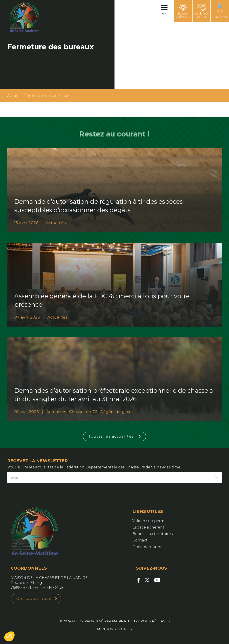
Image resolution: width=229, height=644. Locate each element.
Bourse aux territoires (153, 534)
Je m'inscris (216, 478)
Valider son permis (202, 11)
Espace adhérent (148, 527)
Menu (164, 14)
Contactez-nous (34, 599)
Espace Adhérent (183, 11)
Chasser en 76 (83, 412)
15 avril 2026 (26, 223)
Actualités (56, 223)
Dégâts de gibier (117, 412)
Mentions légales (114, 629)
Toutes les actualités (111, 436)
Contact (140, 540)
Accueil (14, 96)
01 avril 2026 (27, 412)
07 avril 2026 (27, 317)
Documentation (148, 547)
